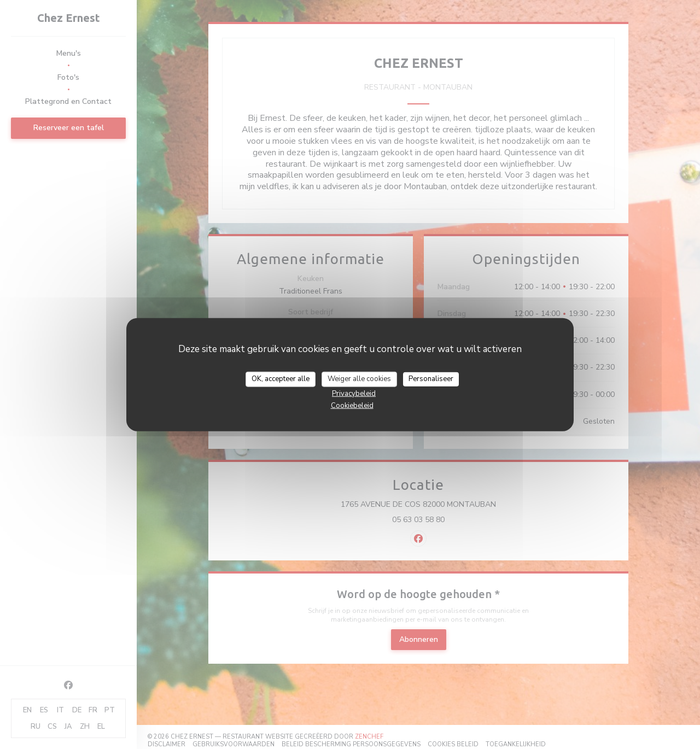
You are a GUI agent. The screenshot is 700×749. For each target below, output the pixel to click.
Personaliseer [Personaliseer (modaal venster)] (431, 379)
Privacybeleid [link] (354, 393)
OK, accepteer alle (281, 379)
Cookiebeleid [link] (352, 405)
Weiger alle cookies (359, 379)
